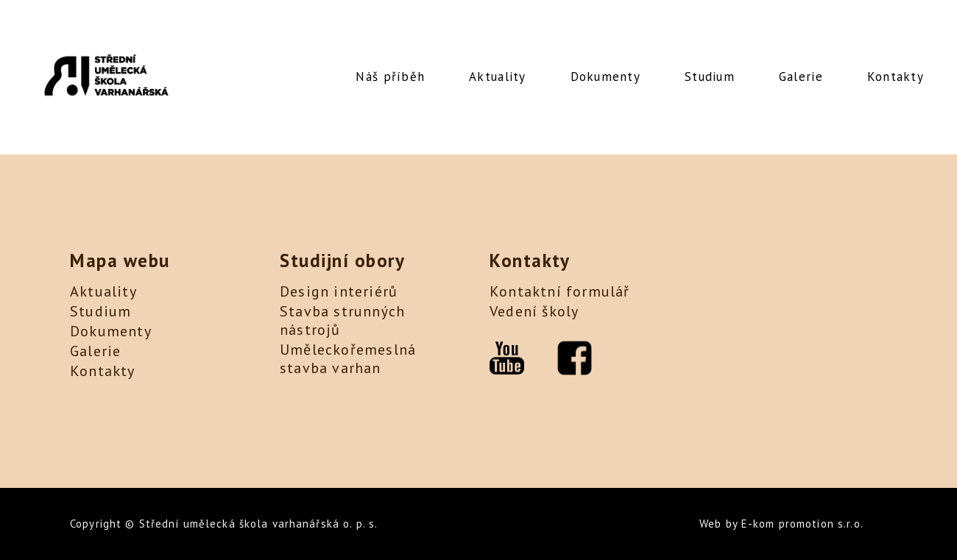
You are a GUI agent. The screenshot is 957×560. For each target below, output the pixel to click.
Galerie (801, 77)
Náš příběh (390, 77)
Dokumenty (605, 77)
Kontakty (896, 77)
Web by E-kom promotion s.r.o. (781, 524)
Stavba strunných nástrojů (342, 320)
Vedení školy (534, 311)
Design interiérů (339, 291)
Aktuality (497, 77)
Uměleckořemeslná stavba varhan (348, 359)
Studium (710, 77)
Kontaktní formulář (560, 291)
